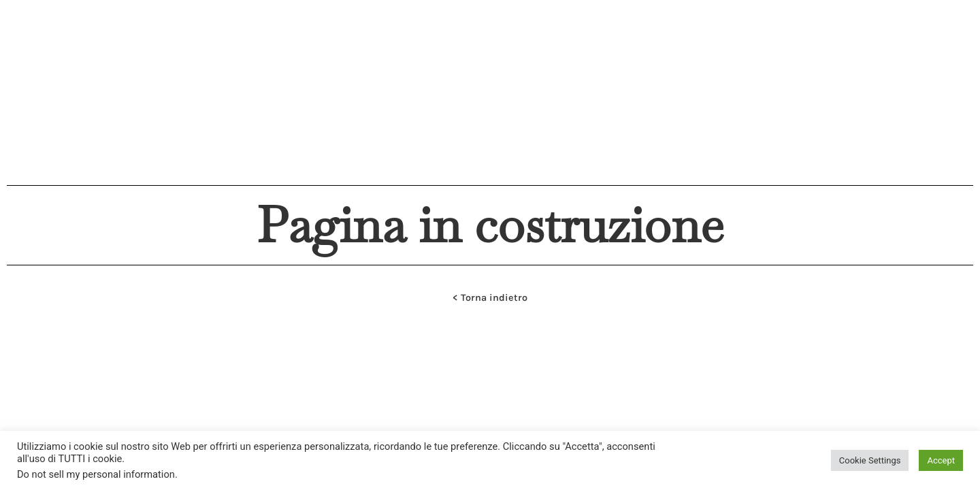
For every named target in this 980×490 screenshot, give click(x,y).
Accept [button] (941, 460)
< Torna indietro (490, 298)
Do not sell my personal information (96, 474)
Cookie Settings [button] (870, 460)
